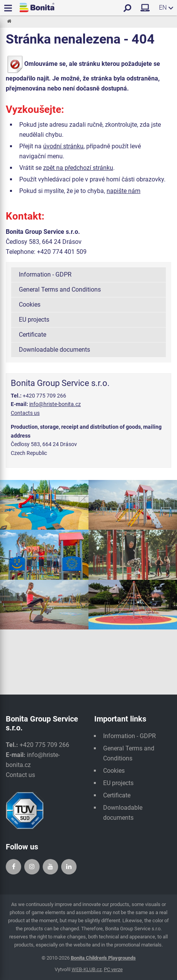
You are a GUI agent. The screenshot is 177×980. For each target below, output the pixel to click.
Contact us (20, 775)
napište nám (124, 191)
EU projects (34, 320)
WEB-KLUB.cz (87, 969)
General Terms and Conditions (60, 289)
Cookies (30, 305)
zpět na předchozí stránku (78, 168)
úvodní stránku (63, 146)
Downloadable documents (54, 350)
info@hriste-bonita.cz (55, 404)
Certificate (33, 335)
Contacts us (25, 413)
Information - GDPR (45, 274)
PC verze (113, 969)
